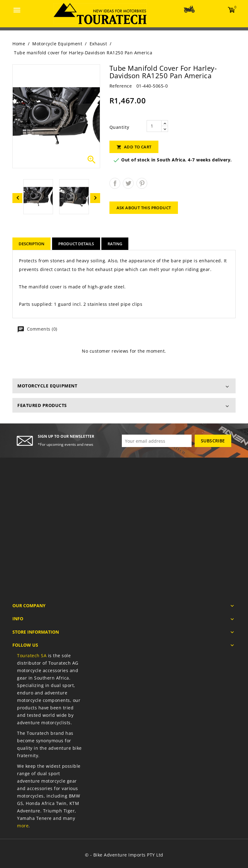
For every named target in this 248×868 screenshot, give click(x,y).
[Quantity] (154, 126)
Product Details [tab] (76, 244)
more (23, 826)
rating (115, 244)
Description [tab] (31, 244)
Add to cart (134, 147)
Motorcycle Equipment (47, 386)
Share (115, 183)
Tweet (128, 183)
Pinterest (142, 183)
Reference (121, 86)
